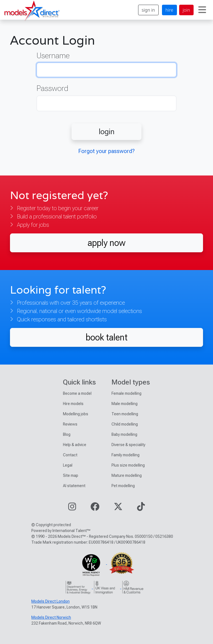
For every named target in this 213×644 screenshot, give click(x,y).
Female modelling (126, 393)
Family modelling (125, 455)
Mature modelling (127, 475)
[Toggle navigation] (202, 10)
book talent (107, 337)
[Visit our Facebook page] (95, 508)
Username (53, 56)
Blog (67, 434)
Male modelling (125, 404)
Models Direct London (50, 601)
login (107, 132)
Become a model (77, 393)
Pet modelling (123, 486)
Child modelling (125, 424)
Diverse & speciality (128, 445)
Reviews (70, 424)
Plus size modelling (128, 465)
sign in (148, 10)
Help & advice (75, 445)
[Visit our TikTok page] (141, 508)
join (186, 10)
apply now (106, 243)
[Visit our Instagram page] (72, 508)
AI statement (74, 486)
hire (169, 10)
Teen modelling (125, 414)
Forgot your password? (106, 151)
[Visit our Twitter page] (118, 508)
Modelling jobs (76, 414)
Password (52, 88)
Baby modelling (124, 434)
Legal (68, 465)
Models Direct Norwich (51, 617)
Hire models (73, 404)
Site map (71, 475)
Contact (70, 455)
